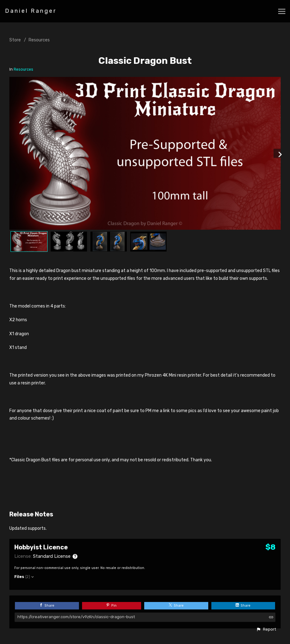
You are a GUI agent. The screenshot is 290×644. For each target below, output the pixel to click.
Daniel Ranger (31, 11)
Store (15, 40)
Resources (39, 40)
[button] (266, 629)
